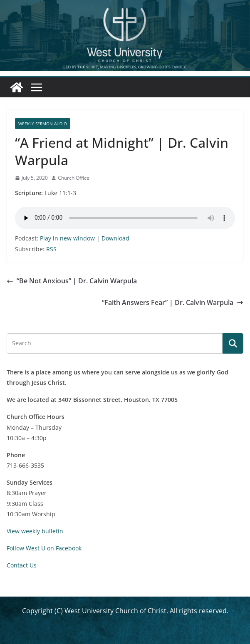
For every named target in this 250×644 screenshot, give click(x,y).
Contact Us (22, 565)
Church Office (74, 178)
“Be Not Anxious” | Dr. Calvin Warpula (72, 281)
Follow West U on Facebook (44, 548)
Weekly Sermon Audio (43, 124)
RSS (51, 249)
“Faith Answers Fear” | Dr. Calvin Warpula (173, 302)
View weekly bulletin (35, 531)
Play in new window (67, 238)
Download (115, 238)
